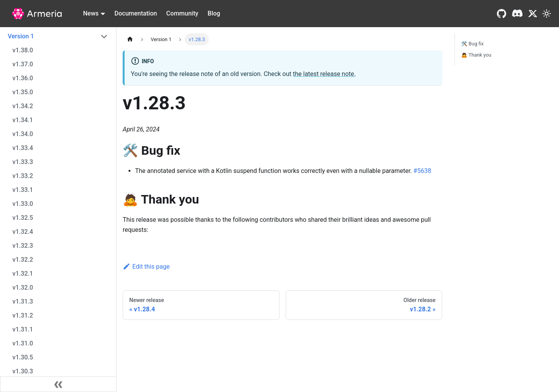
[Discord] (517, 14)
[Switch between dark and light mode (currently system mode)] (547, 14)
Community (182, 13)
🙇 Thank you (476, 55)
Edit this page (146, 267)
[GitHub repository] (502, 14)
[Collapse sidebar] (58, 384)
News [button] (91, 13)
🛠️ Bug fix (472, 44)
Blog (214, 13)
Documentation (136, 13)
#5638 (422, 171)
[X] (533, 14)
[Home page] (130, 39)
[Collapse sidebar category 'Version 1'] (104, 36)
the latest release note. (325, 74)
